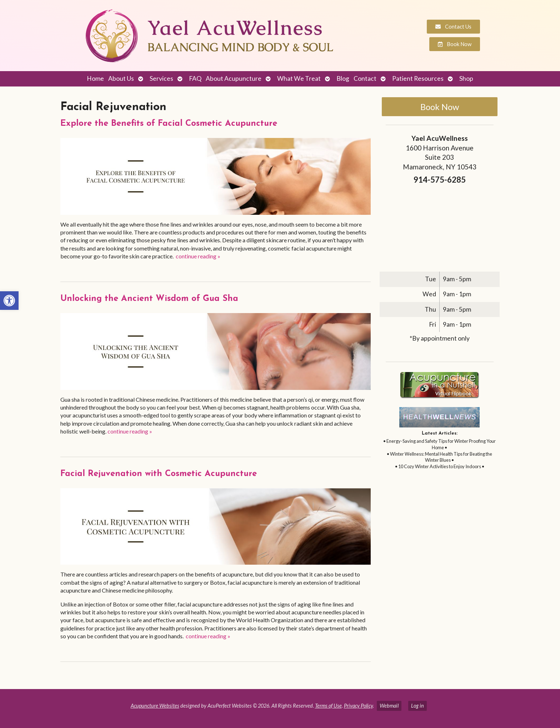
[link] (9, 301)
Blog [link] (343, 78)
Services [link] (161, 78)
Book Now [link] (440, 107)
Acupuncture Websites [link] (155, 706)
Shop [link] (466, 78)
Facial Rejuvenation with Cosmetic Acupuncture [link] (159, 474)
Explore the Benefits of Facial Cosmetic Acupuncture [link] (169, 124)
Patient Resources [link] (418, 78)
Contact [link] (365, 78)
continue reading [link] (198, 256)
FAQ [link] (195, 78)
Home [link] (95, 78)
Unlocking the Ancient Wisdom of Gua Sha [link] (149, 299)
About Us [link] (121, 78)
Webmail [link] (389, 706)
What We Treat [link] (299, 78)
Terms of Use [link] (328, 706)
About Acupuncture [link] (234, 78)
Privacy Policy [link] (358, 706)
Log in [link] (417, 706)
